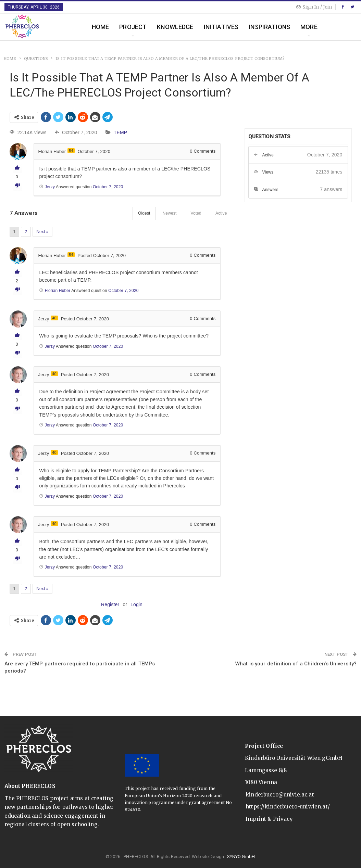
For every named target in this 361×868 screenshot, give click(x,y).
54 (71, 151)
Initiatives (221, 27)
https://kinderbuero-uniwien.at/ (288, 807)
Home (101, 27)
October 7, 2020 (108, 425)
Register (110, 604)
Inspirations (269, 27)
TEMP (121, 132)
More (309, 27)
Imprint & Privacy (269, 819)
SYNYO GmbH (241, 857)
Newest (170, 213)
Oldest (144, 213)
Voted (196, 213)
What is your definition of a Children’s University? (296, 664)
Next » (42, 232)
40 (54, 318)
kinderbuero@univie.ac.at (280, 795)
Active (221, 213)
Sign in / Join (314, 7)
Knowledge (175, 27)
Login (136, 604)
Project (133, 27)
